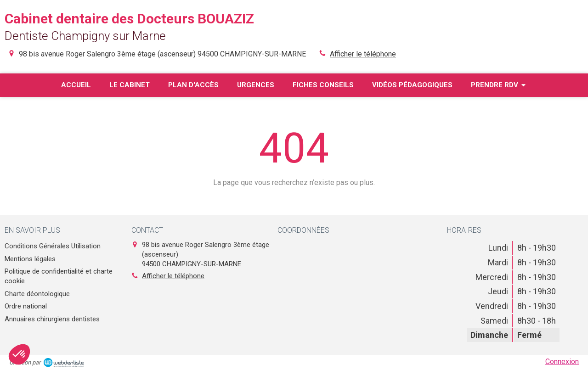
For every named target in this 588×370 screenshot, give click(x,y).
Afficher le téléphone (363, 54)
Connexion (562, 362)
